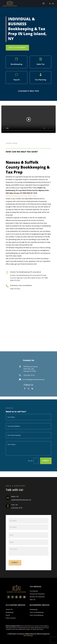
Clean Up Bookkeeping (36, 615)
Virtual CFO (9, 610)
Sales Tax (33, 600)
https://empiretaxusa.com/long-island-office (21, 196)
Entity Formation (11, 618)
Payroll (8, 615)
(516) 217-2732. (15, 289)
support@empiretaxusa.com (21, 500)
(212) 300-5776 (29, 375)
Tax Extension (34, 591)
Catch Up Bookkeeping (37, 612)
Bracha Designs (28, 636)
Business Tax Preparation (37, 597)
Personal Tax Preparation (37, 594)
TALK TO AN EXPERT (17, 47)
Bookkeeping (10, 612)
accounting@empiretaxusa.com (33, 379)
